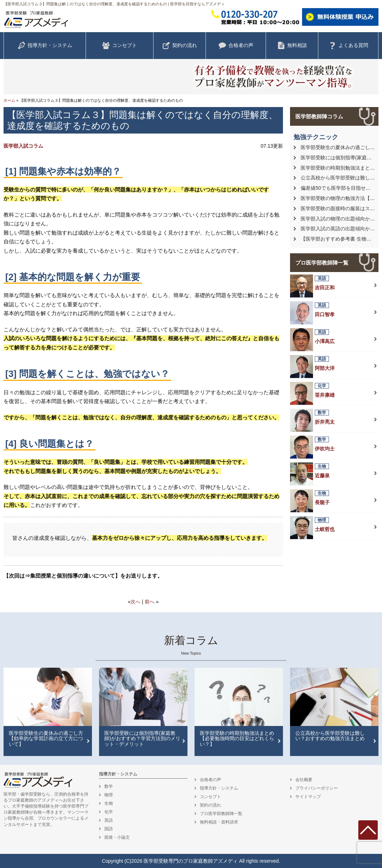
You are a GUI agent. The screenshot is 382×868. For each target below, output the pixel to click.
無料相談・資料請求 (219, 822)
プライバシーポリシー (317, 788)
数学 (109, 786)
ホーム (9, 100)
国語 (109, 829)
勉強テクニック (316, 137)
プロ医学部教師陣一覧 (322, 263)
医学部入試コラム (23, 146)
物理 (109, 795)
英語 (109, 820)
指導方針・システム (45, 46)
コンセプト (120, 46)
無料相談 (292, 46)
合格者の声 (236, 46)
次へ (135, 602)
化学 (109, 812)
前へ (150, 602)
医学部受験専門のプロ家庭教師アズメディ (191, 861)
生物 (109, 803)
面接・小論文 (117, 837)
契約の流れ (180, 46)
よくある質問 (348, 46)
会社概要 (304, 780)
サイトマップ (308, 797)
